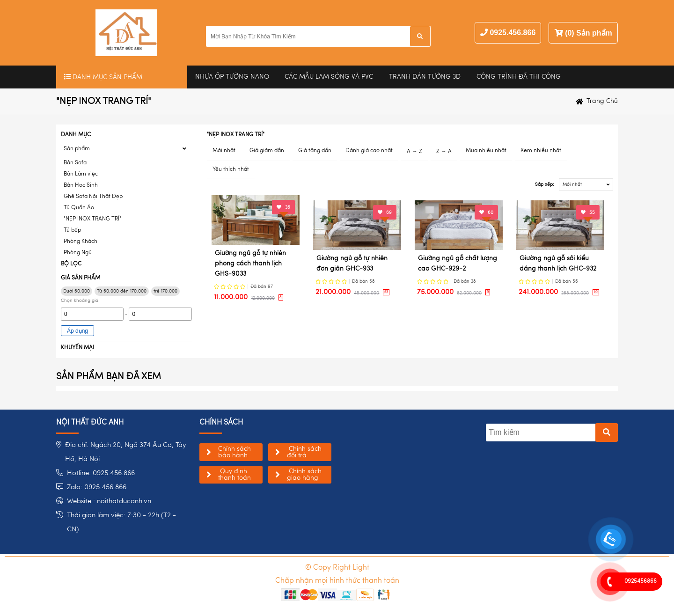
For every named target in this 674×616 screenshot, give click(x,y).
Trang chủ (602, 101)
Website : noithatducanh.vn (109, 502)
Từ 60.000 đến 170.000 (122, 291)
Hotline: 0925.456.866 (101, 473)
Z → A (444, 152)
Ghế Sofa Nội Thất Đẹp (93, 197)
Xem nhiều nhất (541, 151)
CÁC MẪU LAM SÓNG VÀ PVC (329, 77)
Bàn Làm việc (81, 174)
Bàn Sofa (75, 163)
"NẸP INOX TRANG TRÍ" (92, 219)
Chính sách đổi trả (304, 452)
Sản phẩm (77, 149)
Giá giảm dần (267, 151)
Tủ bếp (72, 230)
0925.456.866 (513, 33)
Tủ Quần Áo (79, 208)
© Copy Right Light (337, 568)
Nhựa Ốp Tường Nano (232, 77)
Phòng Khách (81, 242)
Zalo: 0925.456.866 (97, 488)
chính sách (221, 423)
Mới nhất (224, 151)
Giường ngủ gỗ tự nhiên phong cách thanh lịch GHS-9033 (250, 264)
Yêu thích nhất (231, 169)
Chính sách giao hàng (304, 475)
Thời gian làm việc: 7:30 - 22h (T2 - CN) (121, 523)
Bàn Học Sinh (81, 185)
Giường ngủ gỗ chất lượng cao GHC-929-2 (458, 264)
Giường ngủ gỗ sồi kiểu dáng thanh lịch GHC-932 (558, 264)
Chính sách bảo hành (234, 452)
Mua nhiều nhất (486, 151)
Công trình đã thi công (519, 77)
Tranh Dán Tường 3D (425, 77)
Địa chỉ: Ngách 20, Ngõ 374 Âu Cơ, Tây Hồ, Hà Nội (126, 452)
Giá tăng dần (315, 151)
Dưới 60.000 (77, 291)
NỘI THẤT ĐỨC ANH (90, 423)
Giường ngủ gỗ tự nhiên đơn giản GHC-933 (352, 264)
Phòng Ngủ (78, 253)
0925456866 (641, 581)
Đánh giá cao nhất (369, 151)
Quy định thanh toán (234, 475)
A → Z (414, 152)
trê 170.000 (165, 291)
